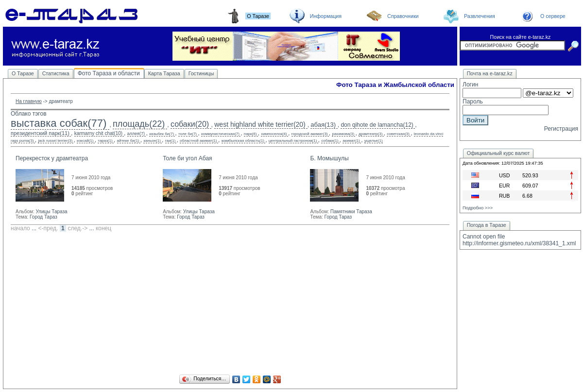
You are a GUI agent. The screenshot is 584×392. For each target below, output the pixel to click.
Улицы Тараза (51, 212)
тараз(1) (105, 141)
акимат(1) (351, 141)
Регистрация (561, 129)
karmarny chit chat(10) (98, 133)
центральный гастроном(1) (293, 141)
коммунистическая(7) (220, 134)
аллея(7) (136, 134)
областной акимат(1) (198, 141)
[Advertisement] (230, 305)
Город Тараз (43, 217)
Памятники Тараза (351, 212)
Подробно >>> (478, 208)
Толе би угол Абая (187, 158)
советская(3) (398, 134)
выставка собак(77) (59, 123)
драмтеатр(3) (370, 134)
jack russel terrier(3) (55, 141)
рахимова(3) (343, 134)
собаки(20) (190, 124)
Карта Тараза (164, 73)
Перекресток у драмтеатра (52, 158)
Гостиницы (201, 73)
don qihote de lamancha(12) (377, 125)
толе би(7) (188, 134)
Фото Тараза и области (109, 73)
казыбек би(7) (162, 134)
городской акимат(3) (310, 134)
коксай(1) (85, 141)
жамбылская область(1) (243, 141)
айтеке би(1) (128, 141)
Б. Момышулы (329, 158)
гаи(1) (170, 141)
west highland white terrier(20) (260, 124)
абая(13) (323, 125)
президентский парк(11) (40, 133)
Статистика (56, 73)
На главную (29, 101)
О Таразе (23, 73)
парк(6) (250, 134)
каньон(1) (152, 141)
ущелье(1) (374, 141)
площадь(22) (139, 124)
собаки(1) (330, 141)
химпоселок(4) (274, 134)
